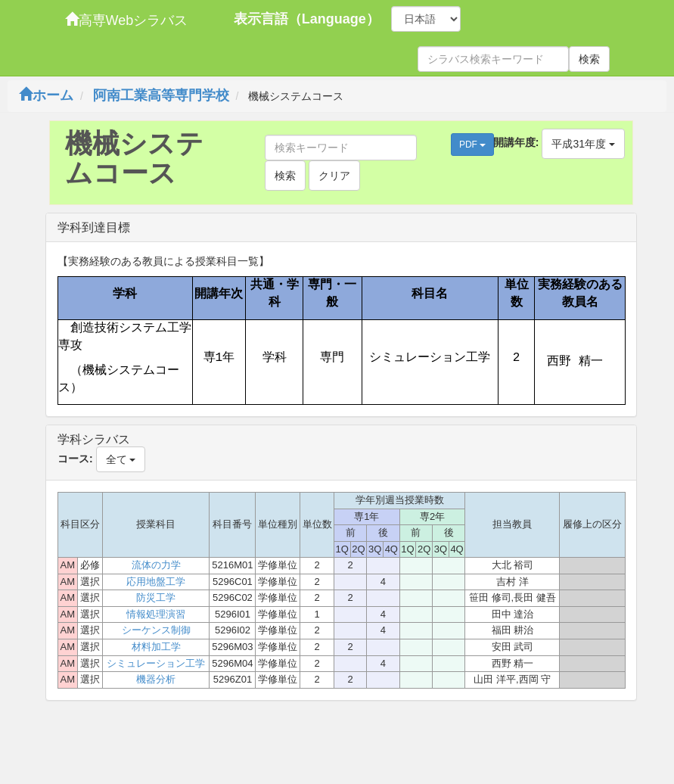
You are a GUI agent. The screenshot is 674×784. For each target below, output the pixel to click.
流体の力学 (156, 565)
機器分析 (156, 679)
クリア (334, 176)
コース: (75, 459)
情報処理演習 (156, 614)
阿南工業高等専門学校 (161, 95)
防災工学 (156, 597)
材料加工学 (156, 647)
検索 (589, 59)
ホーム (46, 95)
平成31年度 (583, 144)
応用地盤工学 (156, 582)
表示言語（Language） (307, 19)
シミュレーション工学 (156, 663)
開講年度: (516, 142)
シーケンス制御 (156, 630)
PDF (472, 145)
